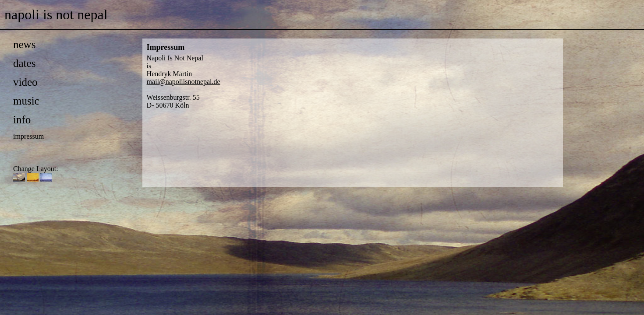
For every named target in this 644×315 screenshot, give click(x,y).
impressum (28, 136)
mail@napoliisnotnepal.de (184, 82)
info (22, 120)
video (25, 82)
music (26, 101)
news (24, 44)
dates (24, 63)
